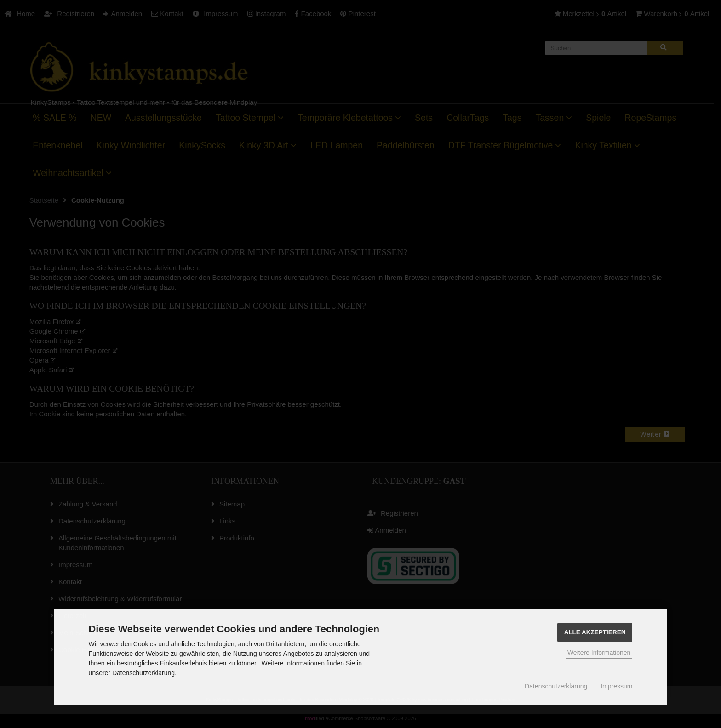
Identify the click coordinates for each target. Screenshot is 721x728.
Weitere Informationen (599, 653)
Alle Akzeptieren (595, 632)
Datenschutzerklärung (556, 686)
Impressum (616, 686)
